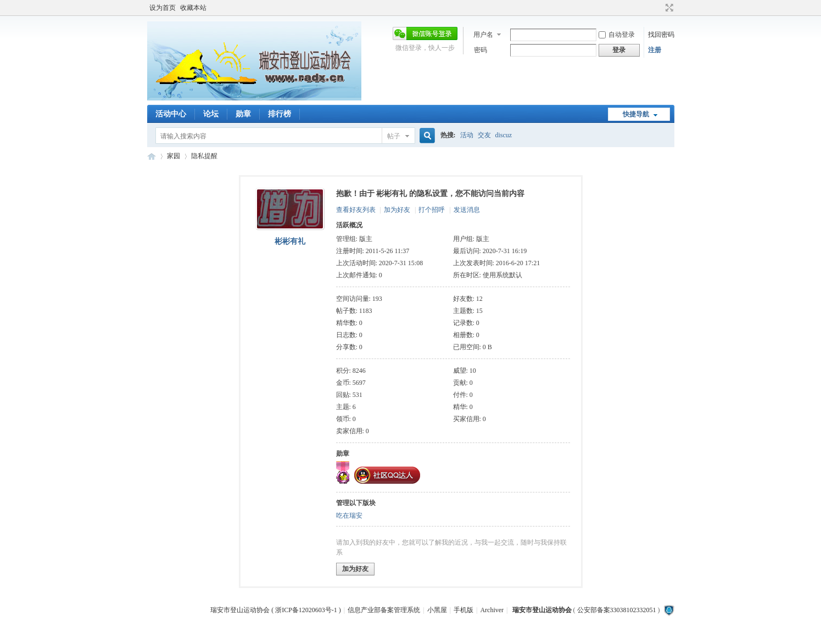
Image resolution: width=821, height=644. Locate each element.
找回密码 (661, 35)
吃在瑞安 (349, 516)
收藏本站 (193, 8)
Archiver (492, 610)
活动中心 (171, 114)
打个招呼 (432, 210)
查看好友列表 (356, 210)
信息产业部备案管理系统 (384, 610)
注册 (655, 50)
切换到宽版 (668, 8)
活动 (467, 135)
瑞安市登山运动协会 (152, 156)
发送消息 (467, 210)
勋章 (243, 114)
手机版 (463, 610)
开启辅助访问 (659, 8)
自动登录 (617, 35)
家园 (174, 156)
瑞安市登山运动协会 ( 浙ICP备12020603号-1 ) (276, 610)
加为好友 (397, 210)
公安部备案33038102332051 (617, 610)
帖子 (394, 136)
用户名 (483, 35)
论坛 (211, 114)
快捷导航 (636, 114)
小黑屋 (437, 610)
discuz (504, 135)
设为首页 (163, 8)
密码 (481, 50)
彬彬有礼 (290, 241)
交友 (484, 135)
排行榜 (280, 114)
